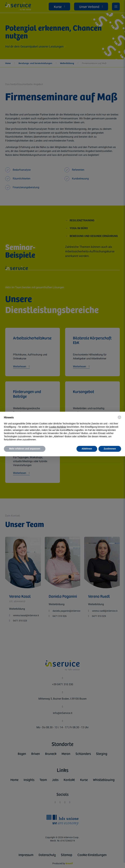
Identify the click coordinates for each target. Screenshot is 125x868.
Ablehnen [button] (87, 449)
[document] (62, 428)
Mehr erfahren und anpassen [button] (25, 449)
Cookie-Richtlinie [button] (58, 427)
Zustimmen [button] (110, 449)
